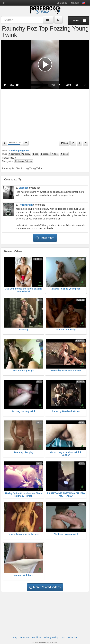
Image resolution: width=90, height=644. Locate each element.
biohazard (14, 154)
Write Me (72, 637)
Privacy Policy (51, 637)
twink (64, 154)
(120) (64, 143)
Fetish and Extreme (24, 161)
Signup (62, 3)
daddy (26, 154)
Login (75, 3)
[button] (85, 3)
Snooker (23, 188)
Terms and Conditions (30, 637)
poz (35, 154)
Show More (45, 238)
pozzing (45, 154)
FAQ (15, 637)
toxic (55, 154)
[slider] (33, 85)
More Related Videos (45, 587)
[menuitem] (68, 85)
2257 (63, 637)
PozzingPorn (26, 205)
